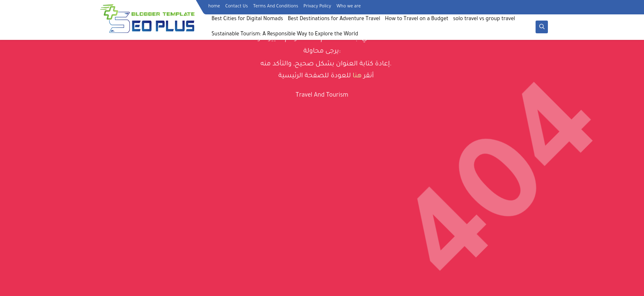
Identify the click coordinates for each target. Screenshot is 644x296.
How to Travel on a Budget (417, 19)
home (214, 7)
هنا (357, 76)
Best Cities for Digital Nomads (247, 19)
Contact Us (237, 7)
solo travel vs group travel (484, 19)
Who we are (348, 7)
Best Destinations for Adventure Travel (334, 19)
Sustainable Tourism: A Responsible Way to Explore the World (285, 35)
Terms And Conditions (276, 7)
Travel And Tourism (322, 96)
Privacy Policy (317, 7)
